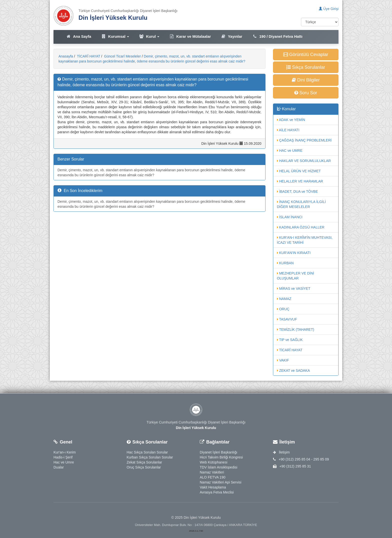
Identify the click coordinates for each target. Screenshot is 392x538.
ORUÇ (283, 309)
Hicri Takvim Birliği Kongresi (221, 457)
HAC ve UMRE (290, 150)
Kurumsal (115, 36)
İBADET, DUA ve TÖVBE (297, 191)
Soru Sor (306, 93)
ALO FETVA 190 (212, 477)
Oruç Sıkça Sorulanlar (144, 467)
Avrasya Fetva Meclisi (217, 492)
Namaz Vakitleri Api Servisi (220, 482)
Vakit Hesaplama (213, 487)
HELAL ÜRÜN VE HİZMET (299, 171)
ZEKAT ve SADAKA (293, 370)
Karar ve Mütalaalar (190, 36)
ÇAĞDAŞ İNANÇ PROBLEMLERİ (304, 140)
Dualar (59, 467)
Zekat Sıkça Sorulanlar (144, 462)
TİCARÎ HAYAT (88, 56)
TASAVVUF (287, 319)
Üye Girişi (329, 9)
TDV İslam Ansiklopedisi (218, 467)
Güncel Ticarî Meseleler (122, 56)
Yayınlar (232, 36)
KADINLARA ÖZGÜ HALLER (301, 227)
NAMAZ (284, 299)
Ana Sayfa (79, 36)
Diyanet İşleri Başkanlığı (218, 452)
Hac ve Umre (64, 462)
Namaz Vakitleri (212, 472)
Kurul (149, 36)
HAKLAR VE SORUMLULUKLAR (304, 161)
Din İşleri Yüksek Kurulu (113, 18)
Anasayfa (66, 56)
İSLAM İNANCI (290, 217)
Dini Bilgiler (306, 80)
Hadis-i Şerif (63, 457)
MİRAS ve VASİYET (294, 288)
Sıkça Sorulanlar (306, 67)
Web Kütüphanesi (213, 462)
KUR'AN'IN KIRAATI (294, 253)
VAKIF (283, 360)
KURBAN (285, 263)
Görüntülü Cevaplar (306, 54)
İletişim (281, 452)
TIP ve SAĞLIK (290, 340)
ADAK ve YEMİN (291, 120)
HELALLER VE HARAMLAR (300, 181)
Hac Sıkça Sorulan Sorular (147, 452)
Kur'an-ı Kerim (65, 452)
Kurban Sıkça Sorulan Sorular (150, 457)
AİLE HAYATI (288, 130)
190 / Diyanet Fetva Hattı (277, 36)
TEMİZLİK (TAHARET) (296, 329)
